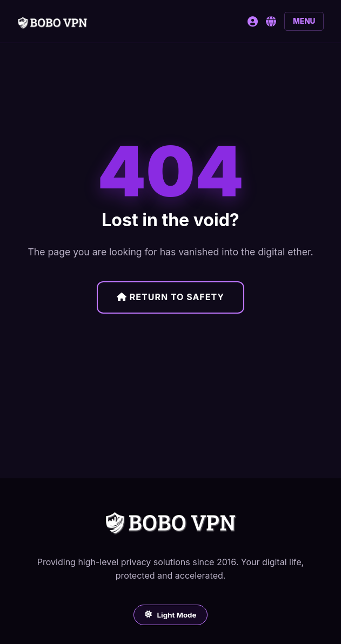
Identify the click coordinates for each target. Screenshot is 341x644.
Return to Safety (170, 297)
